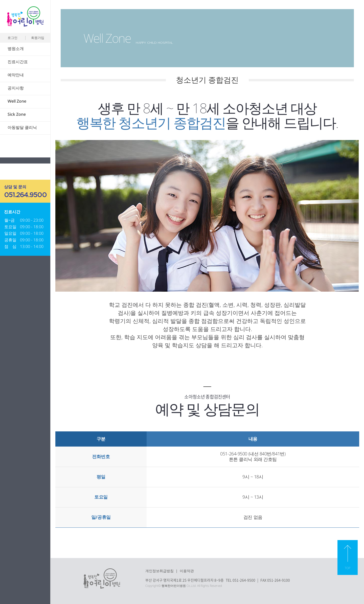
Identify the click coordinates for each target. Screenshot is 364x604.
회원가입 (38, 38)
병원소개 (16, 49)
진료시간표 (18, 62)
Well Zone (17, 101)
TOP (348, 568)
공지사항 (16, 88)
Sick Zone (17, 114)
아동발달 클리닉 (22, 127)
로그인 (13, 38)
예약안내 (16, 75)
